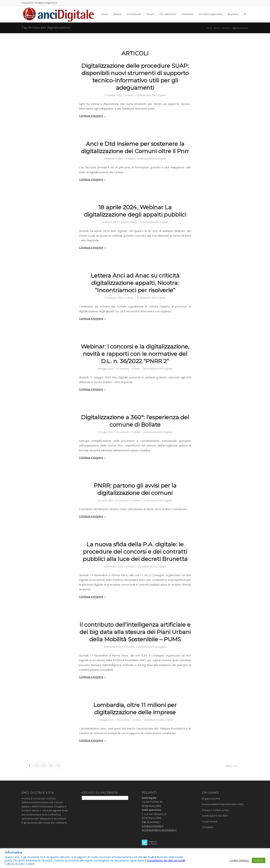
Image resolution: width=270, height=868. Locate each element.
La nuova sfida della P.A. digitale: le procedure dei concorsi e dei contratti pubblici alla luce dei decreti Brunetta (135, 552)
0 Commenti (123, 369)
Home (217, 28)
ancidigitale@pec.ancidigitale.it (159, 830)
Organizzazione (211, 799)
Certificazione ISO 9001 (215, 816)
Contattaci (208, 827)
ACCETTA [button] (259, 860)
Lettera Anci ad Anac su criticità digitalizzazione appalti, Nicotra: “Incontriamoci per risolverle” (135, 283)
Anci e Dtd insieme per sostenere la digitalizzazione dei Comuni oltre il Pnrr (135, 148)
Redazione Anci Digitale (156, 222)
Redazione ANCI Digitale (153, 95)
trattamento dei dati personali (166, 860)
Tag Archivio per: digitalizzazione (46, 28)
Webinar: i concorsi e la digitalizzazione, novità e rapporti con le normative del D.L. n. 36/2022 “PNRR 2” (135, 354)
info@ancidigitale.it (153, 826)
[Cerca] (245, 14)
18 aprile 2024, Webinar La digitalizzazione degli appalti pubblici (135, 211)
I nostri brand (210, 821)
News (130, 95)
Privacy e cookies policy (215, 810)
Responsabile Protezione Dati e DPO (223, 804)
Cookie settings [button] (239, 860)
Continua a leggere (93, 116)
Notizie (226, 28)
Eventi (126, 222)
